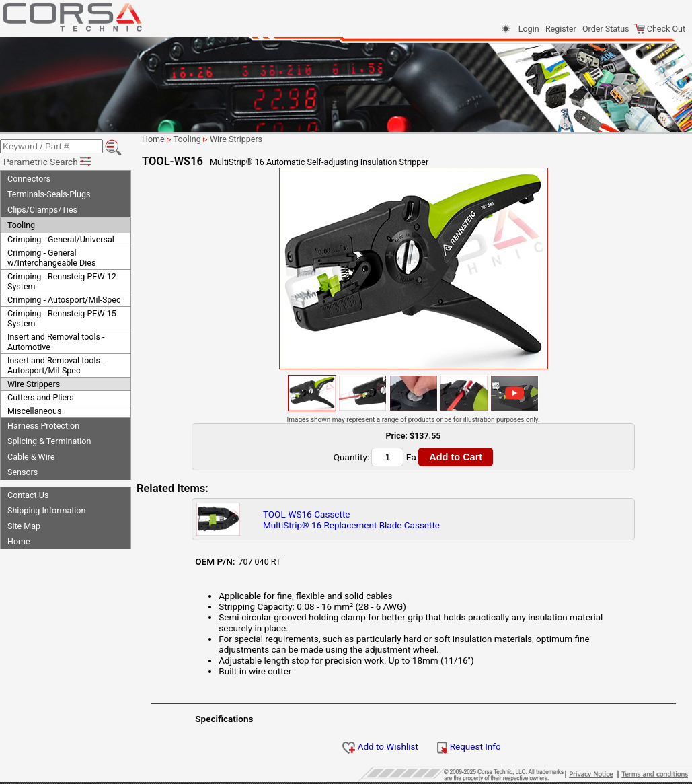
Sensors (23, 472)
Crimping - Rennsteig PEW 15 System (62, 318)
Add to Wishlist (380, 746)
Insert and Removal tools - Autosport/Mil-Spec (56, 365)
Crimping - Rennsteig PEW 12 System (62, 281)
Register (561, 29)
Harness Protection (43, 426)
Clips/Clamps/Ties (42, 210)
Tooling (21, 225)
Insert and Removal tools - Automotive (56, 342)
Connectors (29, 179)
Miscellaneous (34, 411)
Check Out (659, 29)
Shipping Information (46, 510)
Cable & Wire (31, 457)
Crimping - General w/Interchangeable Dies (51, 258)
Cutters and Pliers (41, 397)
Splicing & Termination (49, 441)
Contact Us (28, 495)
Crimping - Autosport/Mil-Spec (64, 300)
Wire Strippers (34, 384)
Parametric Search (48, 162)
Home (19, 541)
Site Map (24, 526)
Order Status (606, 29)
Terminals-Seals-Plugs (49, 194)
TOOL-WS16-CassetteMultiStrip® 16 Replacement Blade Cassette (351, 520)
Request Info (469, 746)
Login (529, 29)
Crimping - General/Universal (61, 239)
